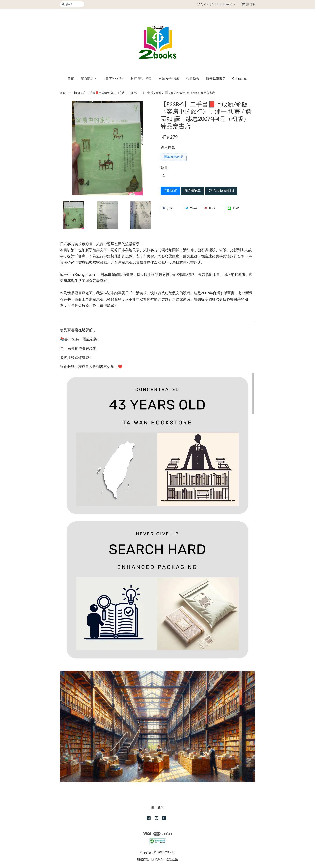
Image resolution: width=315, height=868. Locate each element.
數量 (164, 168)
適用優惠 (168, 147)
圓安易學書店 (216, 79)
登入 (200, 4)
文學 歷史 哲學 (169, 79)
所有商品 (89, 79)
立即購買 (170, 191)
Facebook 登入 (226, 4)
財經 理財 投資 (141, 79)
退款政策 (172, 859)
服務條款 (143, 859)
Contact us (240, 79)
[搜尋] (72, 4)
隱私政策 (157, 859)
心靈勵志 (193, 79)
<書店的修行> (114, 79)
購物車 (251, 4)
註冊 (213, 4)
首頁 (71, 79)
